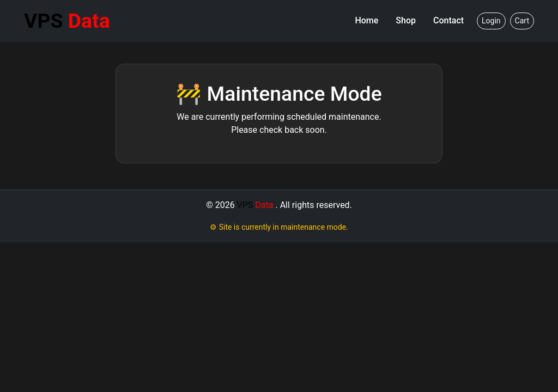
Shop (406, 20)
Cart (522, 21)
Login (491, 21)
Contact (448, 20)
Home (366, 20)
